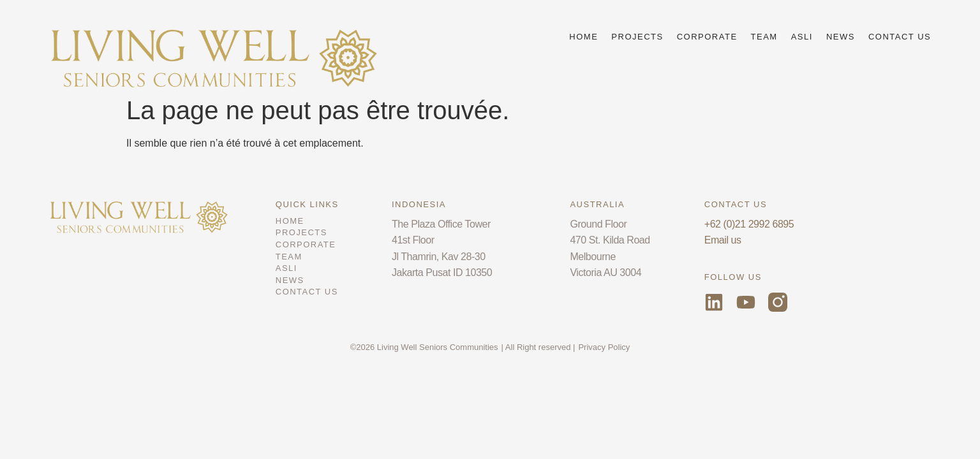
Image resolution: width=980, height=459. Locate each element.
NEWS (841, 37)
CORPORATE (707, 37)
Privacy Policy (604, 347)
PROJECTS (637, 37)
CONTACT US (900, 37)
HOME (583, 37)
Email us (723, 240)
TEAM (764, 37)
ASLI (802, 37)
